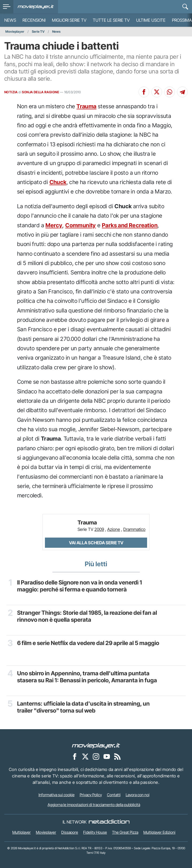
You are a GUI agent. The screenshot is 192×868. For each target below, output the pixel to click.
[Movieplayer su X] (85, 756)
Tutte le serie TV (111, 20)
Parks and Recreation (130, 225)
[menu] (7, 7)
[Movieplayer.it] (36, 7)
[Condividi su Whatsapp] (170, 92)
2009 (99, 529)
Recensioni (34, 20)
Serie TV (38, 31)
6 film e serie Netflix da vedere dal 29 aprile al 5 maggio (88, 643)
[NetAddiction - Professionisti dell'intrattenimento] (109, 822)
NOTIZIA (11, 92)
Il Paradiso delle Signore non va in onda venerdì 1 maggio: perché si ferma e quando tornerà (80, 586)
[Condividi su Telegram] (182, 92)
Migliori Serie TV (69, 20)
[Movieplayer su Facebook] (75, 756)
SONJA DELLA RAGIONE (41, 92)
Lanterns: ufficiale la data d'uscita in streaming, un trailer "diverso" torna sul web (83, 707)
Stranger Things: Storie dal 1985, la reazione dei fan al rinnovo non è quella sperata (87, 616)
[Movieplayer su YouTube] (107, 756)
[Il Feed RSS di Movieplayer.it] (117, 756)
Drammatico (134, 529)
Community (81, 225)
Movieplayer (15, 31)
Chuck (58, 182)
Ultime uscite (151, 20)
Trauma (86, 106)
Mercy (54, 225)
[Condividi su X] (157, 92)
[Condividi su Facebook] (144, 92)
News (10, 20)
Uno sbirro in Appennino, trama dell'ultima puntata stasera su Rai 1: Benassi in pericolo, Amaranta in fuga (87, 677)
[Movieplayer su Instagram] (96, 756)
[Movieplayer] (96, 745)
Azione (114, 529)
